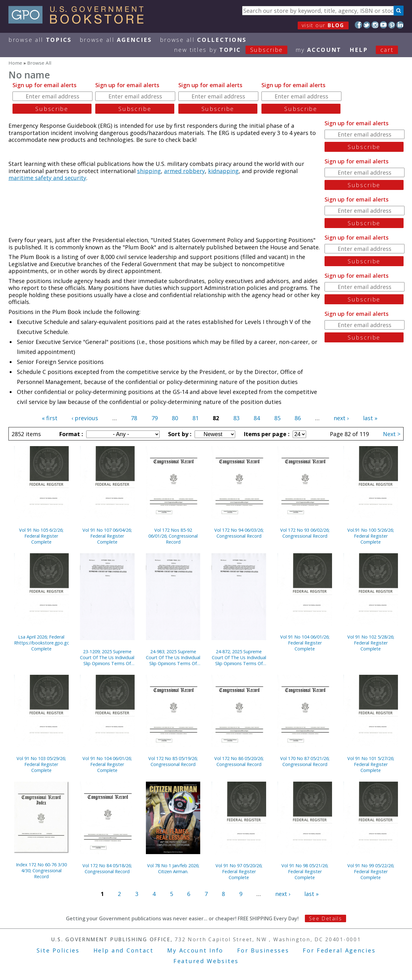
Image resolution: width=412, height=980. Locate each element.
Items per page (266, 434)
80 (175, 418)
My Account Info (195, 950)
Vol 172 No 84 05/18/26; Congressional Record (107, 868)
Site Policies (58, 950)
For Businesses (263, 950)
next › (341, 418)
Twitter (367, 25)
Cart (387, 50)
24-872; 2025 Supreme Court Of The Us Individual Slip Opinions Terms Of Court (239, 657)
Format (70, 434)
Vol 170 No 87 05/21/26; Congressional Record (305, 761)
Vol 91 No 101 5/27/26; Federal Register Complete (371, 764)
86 (298, 418)
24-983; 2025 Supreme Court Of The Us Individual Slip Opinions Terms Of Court (173, 657)
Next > (392, 434)
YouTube (383, 25)
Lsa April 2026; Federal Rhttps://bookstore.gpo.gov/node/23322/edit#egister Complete (41, 643)
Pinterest (392, 25)
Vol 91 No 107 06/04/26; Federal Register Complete (107, 536)
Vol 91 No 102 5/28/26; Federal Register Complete (371, 643)
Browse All (40, 40)
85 (277, 418)
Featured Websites (206, 961)
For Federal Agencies (339, 950)
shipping (149, 171)
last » (370, 418)
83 (236, 418)
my (318, 50)
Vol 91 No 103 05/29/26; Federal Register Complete (41, 764)
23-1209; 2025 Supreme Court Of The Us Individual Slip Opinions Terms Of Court (107, 657)
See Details (325, 918)
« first (50, 418)
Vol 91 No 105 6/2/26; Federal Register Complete (41, 536)
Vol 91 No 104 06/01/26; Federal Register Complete (305, 643)
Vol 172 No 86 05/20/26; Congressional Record (239, 761)
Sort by (179, 434)
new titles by (235, 50)
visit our (323, 25)
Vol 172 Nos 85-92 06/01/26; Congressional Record (173, 536)
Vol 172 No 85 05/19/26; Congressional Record (173, 761)
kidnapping (223, 171)
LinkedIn (400, 25)
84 (257, 418)
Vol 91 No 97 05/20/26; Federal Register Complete (239, 871)
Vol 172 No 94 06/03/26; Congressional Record (239, 533)
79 (155, 418)
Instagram (375, 25)
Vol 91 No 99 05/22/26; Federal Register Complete (371, 871)
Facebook (358, 25)
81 (196, 418)
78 (134, 418)
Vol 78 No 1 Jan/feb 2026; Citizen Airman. (173, 868)
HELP (359, 50)
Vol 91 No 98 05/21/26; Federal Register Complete (305, 871)
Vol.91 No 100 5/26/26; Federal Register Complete (371, 536)
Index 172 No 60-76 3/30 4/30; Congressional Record (41, 871)
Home (15, 63)
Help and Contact (124, 950)
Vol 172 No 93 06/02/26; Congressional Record (305, 533)
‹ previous (85, 418)
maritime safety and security (47, 178)
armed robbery (184, 171)
